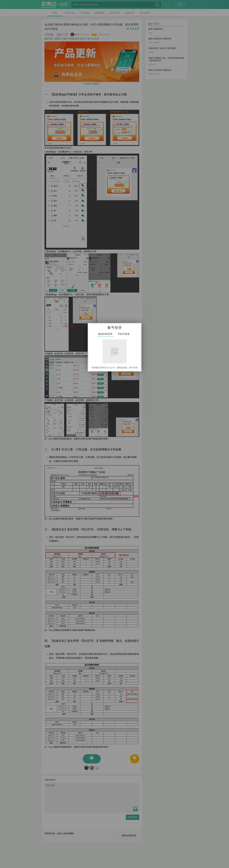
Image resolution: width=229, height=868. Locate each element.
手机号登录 (124, 334)
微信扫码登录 (105, 334)
